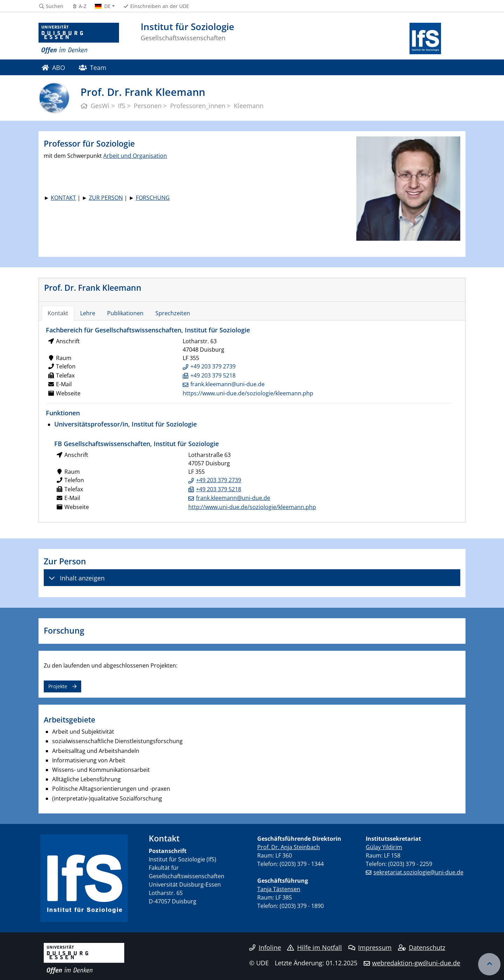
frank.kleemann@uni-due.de (227, 384)
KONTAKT (63, 198)
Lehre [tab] (88, 313)
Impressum (370, 947)
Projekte (58, 686)
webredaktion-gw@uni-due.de (416, 963)
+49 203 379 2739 (213, 366)
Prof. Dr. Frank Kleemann (93, 288)
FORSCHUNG (153, 198)
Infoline (265, 947)
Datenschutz (422, 947)
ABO (53, 67)
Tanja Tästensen (279, 889)
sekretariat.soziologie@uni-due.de (418, 872)
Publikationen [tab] (125, 313)
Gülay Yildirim (384, 847)
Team (93, 67)
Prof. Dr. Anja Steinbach (289, 847)
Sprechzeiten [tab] (173, 313)
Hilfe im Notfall (314, 947)
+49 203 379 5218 (213, 375)
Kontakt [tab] (58, 313)
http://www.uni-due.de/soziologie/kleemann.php (252, 507)
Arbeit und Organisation (135, 156)
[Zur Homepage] (79, 38)
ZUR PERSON (106, 198)
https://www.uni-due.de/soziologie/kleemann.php (248, 393)
